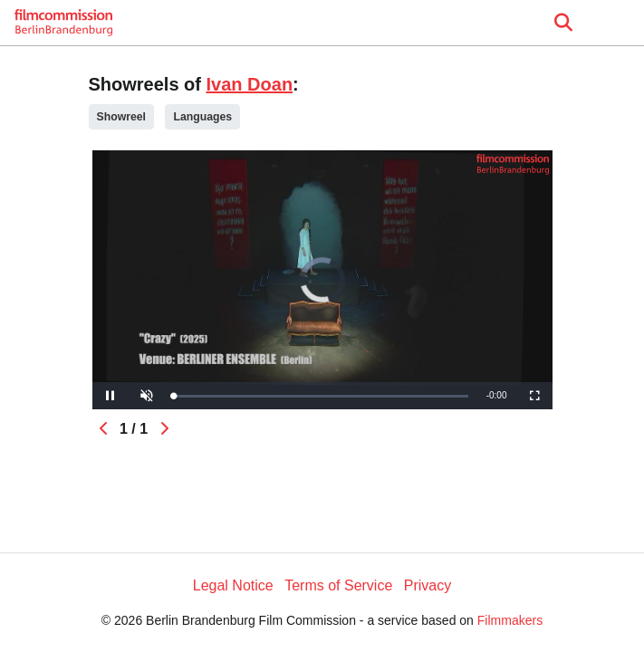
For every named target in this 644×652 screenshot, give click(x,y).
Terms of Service (338, 585)
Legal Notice (233, 585)
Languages (202, 117)
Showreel (121, 117)
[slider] (321, 396)
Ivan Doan (250, 84)
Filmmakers (510, 620)
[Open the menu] (563, 23)
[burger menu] (617, 23)
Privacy (428, 585)
